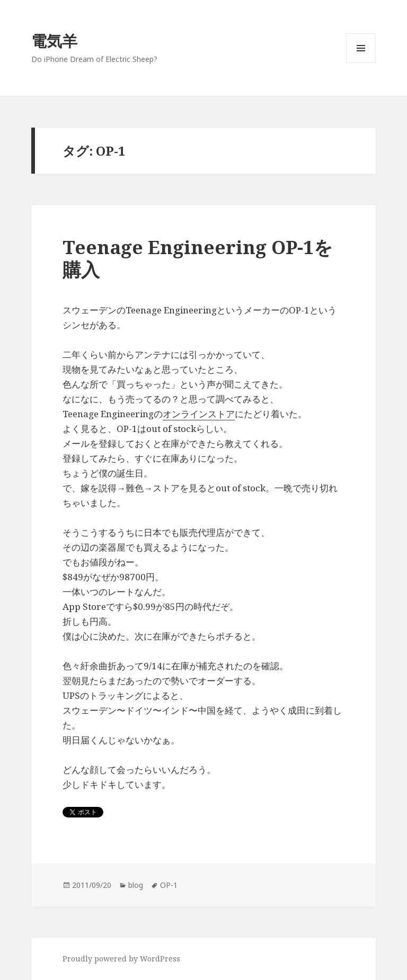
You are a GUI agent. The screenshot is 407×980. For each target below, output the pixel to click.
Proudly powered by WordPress (121, 959)
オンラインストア (199, 414)
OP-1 (169, 885)
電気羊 (54, 41)
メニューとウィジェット (361, 63)
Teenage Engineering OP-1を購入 (198, 258)
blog (136, 885)
